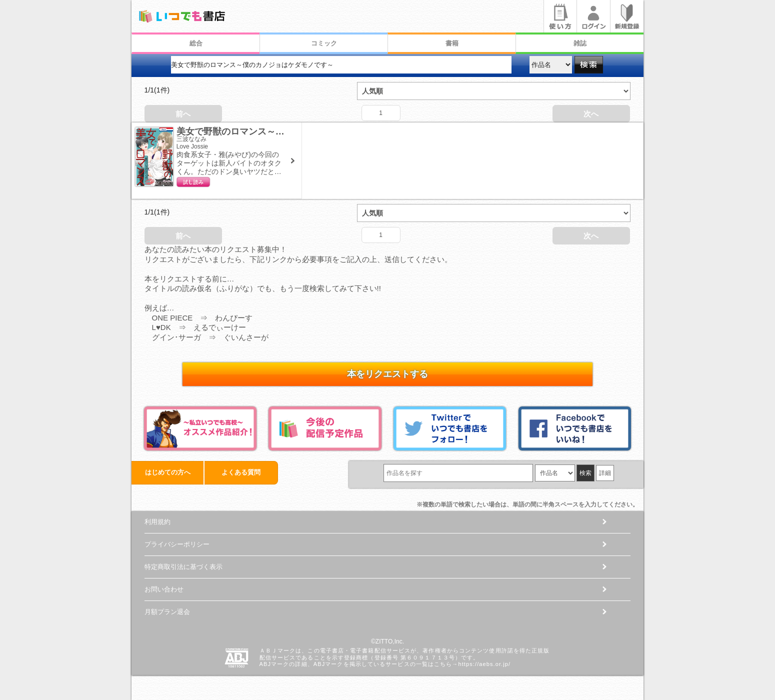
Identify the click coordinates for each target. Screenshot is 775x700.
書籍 (452, 43)
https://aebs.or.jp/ (484, 664)
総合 (196, 43)
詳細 (605, 473)
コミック (324, 43)
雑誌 (580, 43)
